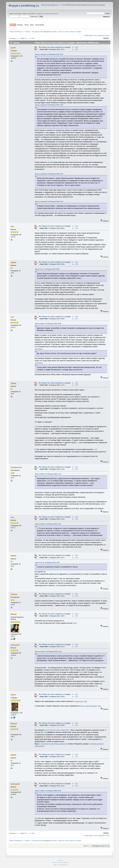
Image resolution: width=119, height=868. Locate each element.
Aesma (14, 594)
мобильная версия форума (94, 5)
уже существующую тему (91, 706)
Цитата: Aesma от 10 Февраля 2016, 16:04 (48, 651)
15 (30, 38)
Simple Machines (65, 862)
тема (75, 623)
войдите (39, 14)
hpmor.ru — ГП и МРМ (61, 5)
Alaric (13, 695)
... (19, 38)
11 (27, 38)
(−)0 (76, 49)
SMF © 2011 (60, 862)
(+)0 (76, 47)
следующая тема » (104, 35)
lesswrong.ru (47, 5)
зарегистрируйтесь (52, 14)
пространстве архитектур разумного (54, 744)
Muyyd (14, 723)
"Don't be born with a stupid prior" (58, 730)
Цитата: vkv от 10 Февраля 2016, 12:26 (47, 562)
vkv (12, 226)
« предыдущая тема (90, 35)
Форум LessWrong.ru (24, 6)
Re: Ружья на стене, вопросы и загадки (55, 47)
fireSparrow (16, 467)
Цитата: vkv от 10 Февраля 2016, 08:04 (47, 269)
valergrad (15, 645)
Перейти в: (86, 846)
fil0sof (54, 32)
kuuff (13, 48)
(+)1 (76, 784)
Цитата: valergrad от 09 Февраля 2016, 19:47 (49, 54)
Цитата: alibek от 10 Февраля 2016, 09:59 (48, 324)
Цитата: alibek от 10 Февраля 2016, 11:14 (48, 474)
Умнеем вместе (76, 5)
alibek (13, 262)
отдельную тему (81, 701)
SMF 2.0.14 (54, 862)
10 (25, 38)
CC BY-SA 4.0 (61, 860)
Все (33, 38)
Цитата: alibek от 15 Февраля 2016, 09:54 (48, 791)
